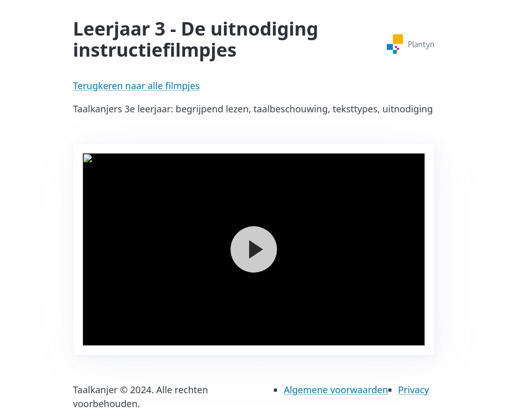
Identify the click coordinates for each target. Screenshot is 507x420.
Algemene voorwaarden (336, 390)
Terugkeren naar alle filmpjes (137, 86)
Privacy (414, 390)
